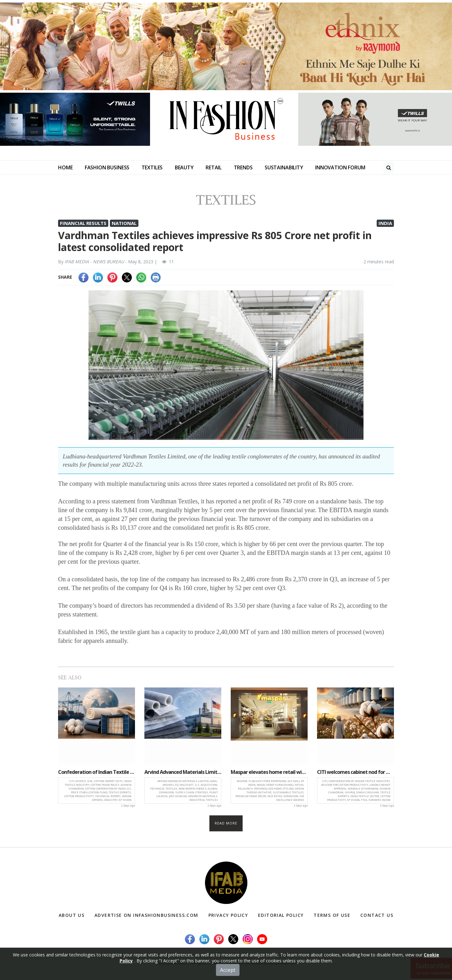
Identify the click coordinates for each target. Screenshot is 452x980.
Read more (226, 823)
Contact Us (377, 915)
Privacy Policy (228, 915)
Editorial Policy (281, 915)
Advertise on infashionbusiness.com (146, 915)
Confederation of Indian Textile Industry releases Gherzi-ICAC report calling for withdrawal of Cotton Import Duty (97, 772)
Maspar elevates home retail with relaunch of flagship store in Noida (269, 772)
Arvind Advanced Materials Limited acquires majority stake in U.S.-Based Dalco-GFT (183, 772)
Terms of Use (332, 915)
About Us (72, 915)
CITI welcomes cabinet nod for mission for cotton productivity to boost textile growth (355, 772)
